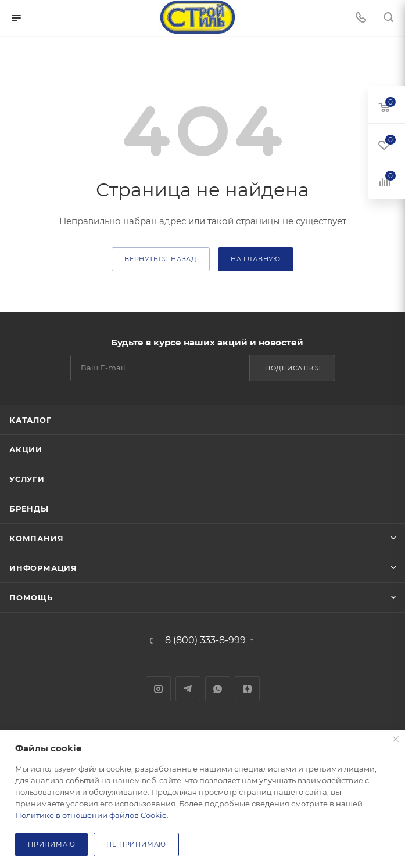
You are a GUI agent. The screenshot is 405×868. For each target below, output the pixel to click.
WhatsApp (218, 689)
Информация (43, 568)
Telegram (188, 689)
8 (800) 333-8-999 (205, 640)
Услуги (27, 479)
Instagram (158, 689)
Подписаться (293, 368)
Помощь (31, 597)
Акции (26, 449)
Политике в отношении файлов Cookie (91, 815)
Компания (36, 538)
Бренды (29, 509)
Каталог (31, 420)
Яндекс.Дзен (247, 689)
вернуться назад (161, 259)
